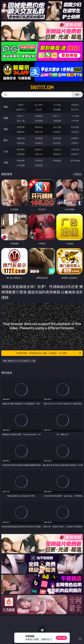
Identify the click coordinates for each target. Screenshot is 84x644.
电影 (6, 129)
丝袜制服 (39, 121)
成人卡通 (57, 127)
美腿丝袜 (21, 143)
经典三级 (39, 132)
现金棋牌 (57, 110)
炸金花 (39, 110)
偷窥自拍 (21, 138)
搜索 (77, 94)
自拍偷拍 (39, 116)
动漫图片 (75, 138)
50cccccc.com (42, 87)
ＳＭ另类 (75, 121)
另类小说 (39, 154)
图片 (6, 140)
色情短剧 (39, 165)
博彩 (6, 107)
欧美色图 (57, 138)
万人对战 (57, 105)
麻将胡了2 (21, 110)
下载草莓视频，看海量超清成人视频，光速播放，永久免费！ (49, 353)
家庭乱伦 (39, 149)
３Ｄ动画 (75, 116)
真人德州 (39, 105)
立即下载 (61, 638)
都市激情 (21, 149)
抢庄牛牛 (75, 110)
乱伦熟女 (57, 132)
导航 (6, 163)
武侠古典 (75, 149)
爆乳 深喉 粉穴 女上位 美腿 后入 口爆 (19, 361)
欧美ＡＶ (57, 116)
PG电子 (21, 105)
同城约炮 (21, 161)
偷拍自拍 (39, 127)
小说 (6, 151)
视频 (6, 118)
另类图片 (75, 143)
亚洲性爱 (21, 127)
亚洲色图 (39, 138)
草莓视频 (57, 161)
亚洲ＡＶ (21, 116)
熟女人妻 (21, 121)
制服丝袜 (21, 132)
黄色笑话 (57, 154)
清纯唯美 (39, 143)
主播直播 (57, 121)
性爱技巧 (75, 154)
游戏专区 (75, 105)
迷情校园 (21, 154)
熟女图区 (57, 143)
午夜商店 (39, 161)
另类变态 (75, 132)
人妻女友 (57, 149)
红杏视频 (21, 165)
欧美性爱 (75, 127)
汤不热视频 (75, 161)
